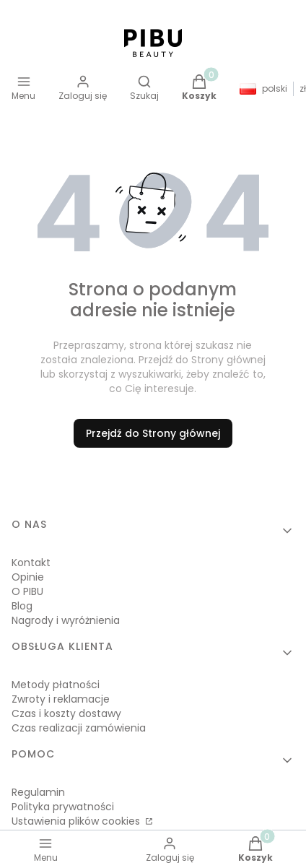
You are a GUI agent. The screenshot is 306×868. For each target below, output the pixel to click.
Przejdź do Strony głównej (153, 433)
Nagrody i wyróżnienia (66, 620)
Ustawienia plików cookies (77, 821)
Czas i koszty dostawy (66, 713)
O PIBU (27, 591)
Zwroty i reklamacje (61, 699)
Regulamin (38, 792)
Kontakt (31, 563)
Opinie (28, 577)
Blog (22, 606)
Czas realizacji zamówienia (79, 728)
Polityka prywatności (63, 807)
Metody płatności (56, 685)
